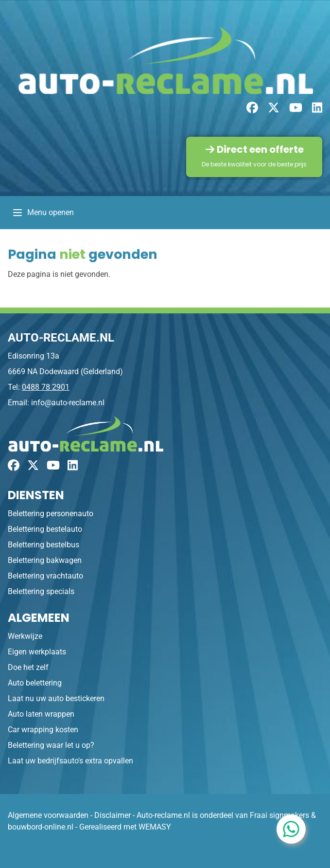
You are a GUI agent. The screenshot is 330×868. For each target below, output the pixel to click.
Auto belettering (35, 683)
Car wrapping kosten (43, 730)
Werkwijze (25, 636)
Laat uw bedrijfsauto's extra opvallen (70, 761)
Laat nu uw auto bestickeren (56, 698)
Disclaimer (113, 815)
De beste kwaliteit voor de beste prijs (254, 164)
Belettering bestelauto (45, 529)
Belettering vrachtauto (45, 576)
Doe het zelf (28, 667)
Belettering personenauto (51, 514)
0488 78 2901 (46, 387)
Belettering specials (41, 591)
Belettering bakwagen (45, 560)
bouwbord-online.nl (41, 827)
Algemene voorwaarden (48, 815)
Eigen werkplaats (37, 652)
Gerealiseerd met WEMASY (125, 827)
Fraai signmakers (279, 815)
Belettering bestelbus (43, 545)
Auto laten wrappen (41, 714)
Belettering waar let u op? (51, 745)
